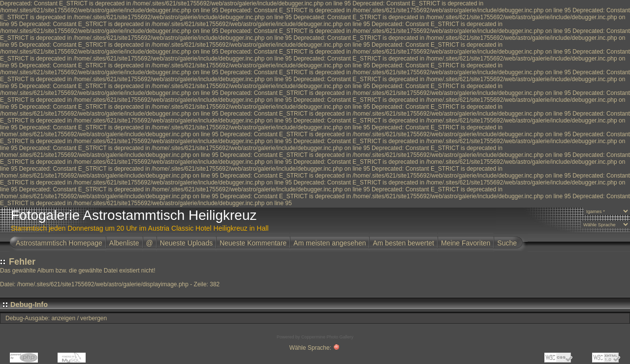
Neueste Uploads (186, 243)
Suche (507, 243)
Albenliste (124, 243)
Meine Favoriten (466, 243)
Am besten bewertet (403, 243)
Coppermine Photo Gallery (327, 337)
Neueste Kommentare (253, 243)
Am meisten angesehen (330, 243)
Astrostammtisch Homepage (59, 243)
